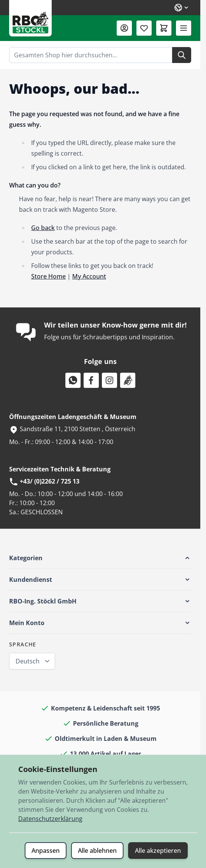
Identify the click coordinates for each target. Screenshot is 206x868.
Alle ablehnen (97, 851)
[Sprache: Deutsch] (182, 8)
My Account (89, 276)
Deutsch (28, 661)
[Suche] (182, 55)
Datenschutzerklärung (50, 819)
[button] (100, 558)
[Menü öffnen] (184, 28)
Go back (43, 228)
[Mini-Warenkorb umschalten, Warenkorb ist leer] (164, 28)
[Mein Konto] (124, 28)
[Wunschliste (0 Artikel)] (144, 28)
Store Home (48, 276)
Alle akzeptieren (158, 851)
